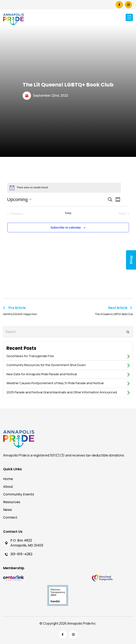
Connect (10, 517)
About (8, 487)
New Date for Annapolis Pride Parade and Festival (42, 374)
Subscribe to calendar (66, 228)
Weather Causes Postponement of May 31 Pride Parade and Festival (55, 383)
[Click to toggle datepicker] (19, 199)
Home (8, 479)
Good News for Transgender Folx (30, 356)
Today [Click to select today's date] (68, 213)
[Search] (128, 332)
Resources (12, 502)
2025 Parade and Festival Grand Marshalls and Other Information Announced (62, 392)
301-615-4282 (21, 554)
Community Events (19, 494)
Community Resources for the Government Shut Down (46, 365)
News (7, 510)
